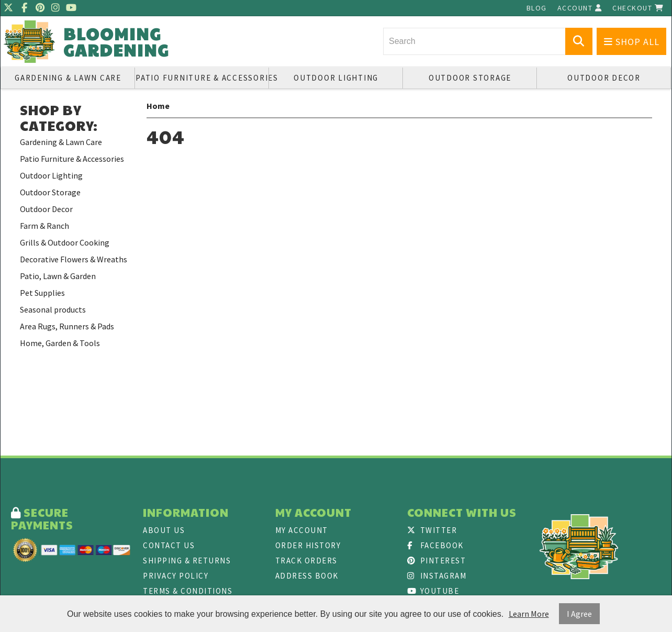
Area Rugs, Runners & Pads (67, 326)
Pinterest (436, 561)
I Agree (579, 614)
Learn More (529, 614)
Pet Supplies (42, 293)
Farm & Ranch (44, 226)
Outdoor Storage (470, 78)
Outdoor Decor (604, 78)
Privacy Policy (176, 576)
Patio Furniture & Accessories (202, 78)
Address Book (307, 576)
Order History (308, 545)
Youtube (433, 591)
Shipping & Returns (187, 561)
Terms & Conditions (188, 591)
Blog (537, 8)
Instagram (437, 576)
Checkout (638, 8)
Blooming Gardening (116, 42)
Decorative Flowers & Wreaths (74, 259)
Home (158, 106)
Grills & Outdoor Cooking (65, 242)
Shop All (632, 42)
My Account (302, 530)
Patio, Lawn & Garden (58, 276)
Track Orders (306, 561)
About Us (164, 530)
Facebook (435, 545)
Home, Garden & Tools (60, 343)
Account (580, 8)
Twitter (432, 530)
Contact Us (169, 545)
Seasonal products (53, 309)
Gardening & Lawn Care (68, 78)
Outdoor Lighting (336, 78)
